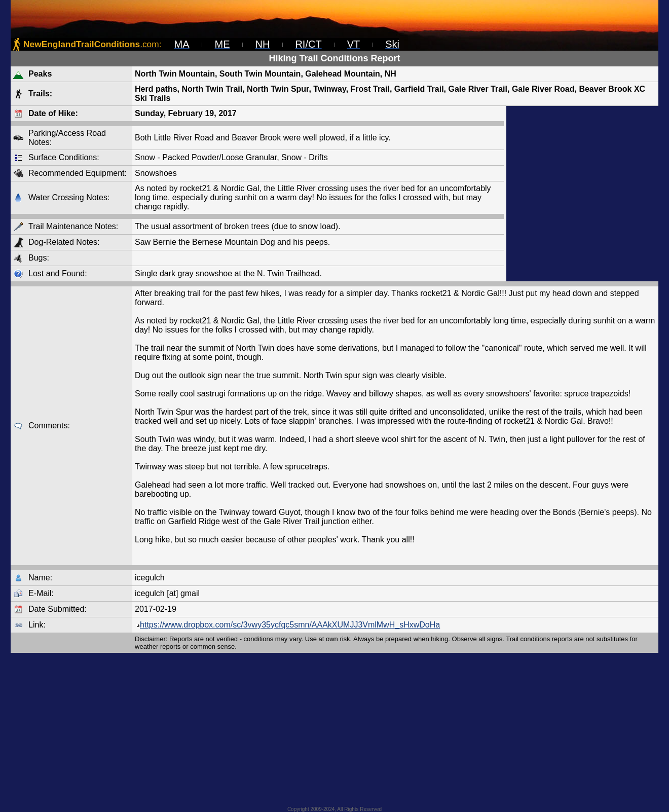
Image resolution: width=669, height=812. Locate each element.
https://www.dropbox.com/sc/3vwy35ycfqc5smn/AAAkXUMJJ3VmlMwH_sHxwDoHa (287, 625)
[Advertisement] (582, 194)
